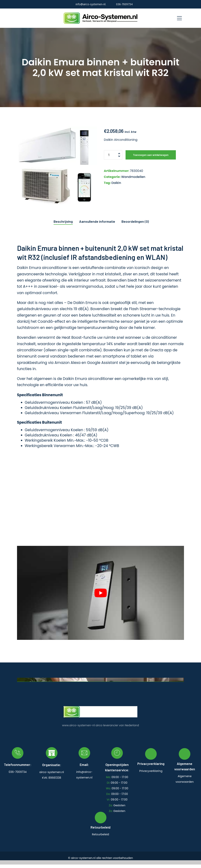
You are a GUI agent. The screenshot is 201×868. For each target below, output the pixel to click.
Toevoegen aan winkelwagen (151, 155)
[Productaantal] (113, 155)
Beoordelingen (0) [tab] (135, 221)
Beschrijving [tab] (63, 221)
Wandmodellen (133, 177)
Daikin (116, 183)
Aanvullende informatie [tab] (97, 221)
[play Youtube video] (101, 593)
